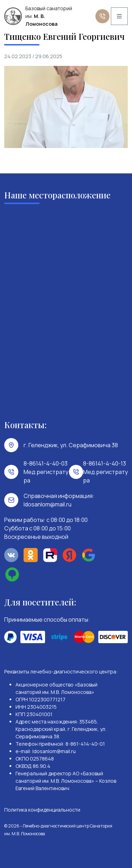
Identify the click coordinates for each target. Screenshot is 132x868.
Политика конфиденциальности (42, 810)
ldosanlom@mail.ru (48, 504)
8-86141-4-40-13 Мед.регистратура (105, 472)
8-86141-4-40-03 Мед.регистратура (46, 472)
